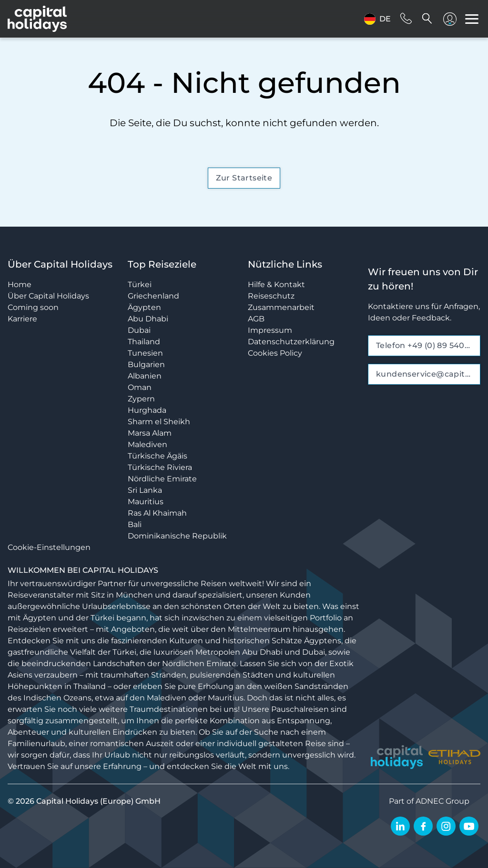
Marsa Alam (150, 433)
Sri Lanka (145, 490)
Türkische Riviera (160, 467)
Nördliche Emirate (162, 479)
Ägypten (144, 307)
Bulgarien (146, 364)
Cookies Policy (275, 353)
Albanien (145, 376)
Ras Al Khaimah (157, 513)
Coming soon (33, 307)
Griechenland (153, 296)
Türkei (140, 284)
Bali (135, 524)
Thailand (144, 342)
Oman (140, 387)
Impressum (270, 330)
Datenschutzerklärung (291, 342)
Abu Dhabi (148, 319)
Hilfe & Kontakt (276, 284)
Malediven (147, 444)
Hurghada (147, 410)
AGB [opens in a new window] (256, 319)
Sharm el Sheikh (159, 422)
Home (20, 284)
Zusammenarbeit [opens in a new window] (281, 307)
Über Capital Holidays (48, 296)
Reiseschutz (271, 296)
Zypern (141, 399)
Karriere (22, 319)
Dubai (139, 330)
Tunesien (145, 353)
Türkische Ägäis (158, 456)
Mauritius (146, 502)
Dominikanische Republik (177, 536)
